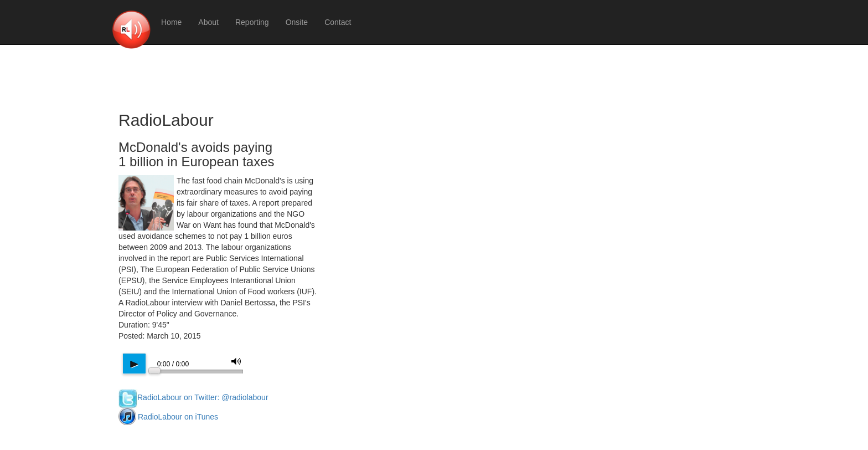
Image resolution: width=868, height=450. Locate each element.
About (208, 22)
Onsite (297, 22)
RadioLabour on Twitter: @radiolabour (193, 397)
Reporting (252, 22)
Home (171, 22)
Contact (338, 22)
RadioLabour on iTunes (168, 417)
